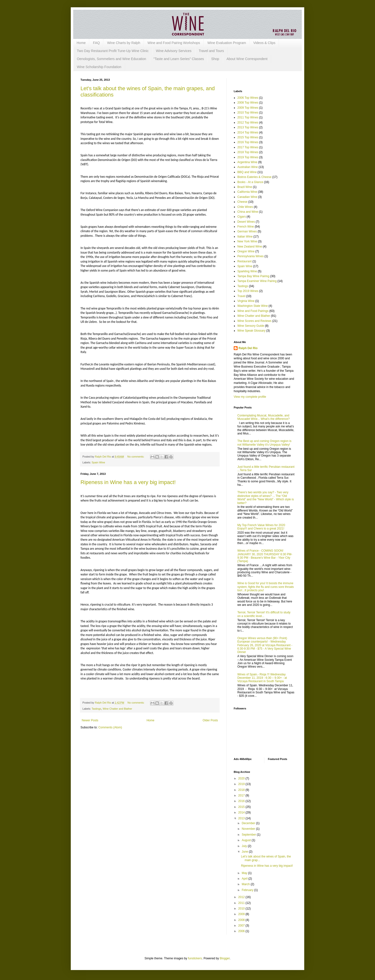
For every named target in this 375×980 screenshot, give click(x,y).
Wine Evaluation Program (227, 43)
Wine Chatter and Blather (117, 709)
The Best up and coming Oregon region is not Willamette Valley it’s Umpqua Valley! (264, 443)
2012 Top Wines (248, 123)
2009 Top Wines (248, 108)
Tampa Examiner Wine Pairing (257, 281)
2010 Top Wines (248, 113)
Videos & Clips (264, 43)
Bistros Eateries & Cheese (254, 177)
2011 (242, 903)
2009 (242, 914)
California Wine (247, 192)
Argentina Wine (247, 162)
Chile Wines (245, 207)
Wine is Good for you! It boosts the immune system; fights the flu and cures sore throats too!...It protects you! (266, 587)
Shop (215, 59)
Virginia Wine (246, 301)
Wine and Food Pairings (253, 311)
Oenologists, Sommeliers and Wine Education (112, 59)
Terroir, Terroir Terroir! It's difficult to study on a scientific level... (264, 614)
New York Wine (247, 241)
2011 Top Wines (248, 117)
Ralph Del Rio (248, 348)
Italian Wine (245, 237)
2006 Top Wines (248, 98)
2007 (242, 926)
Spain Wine (98, 462)
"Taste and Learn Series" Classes (179, 59)
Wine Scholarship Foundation (99, 67)
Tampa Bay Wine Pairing (253, 276)
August (247, 840)
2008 (242, 920)
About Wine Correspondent (247, 59)
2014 (242, 812)
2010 (242, 909)
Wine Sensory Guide (251, 326)
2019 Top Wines (248, 157)
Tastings (97, 709)
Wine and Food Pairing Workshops (174, 43)
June (245, 852)
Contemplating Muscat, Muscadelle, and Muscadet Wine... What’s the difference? (263, 417)
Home (81, 43)
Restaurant (245, 261)
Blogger (225, 958)
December (249, 823)
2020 (242, 778)
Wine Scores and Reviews (254, 321)
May (245, 873)
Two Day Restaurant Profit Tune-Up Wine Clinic (113, 51)
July (245, 846)
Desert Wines (246, 222)
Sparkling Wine (247, 271)
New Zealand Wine (250, 247)
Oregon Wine (246, 251)
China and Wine (248, 212)
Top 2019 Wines (248, 291)
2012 (242, 897)
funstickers (195, 958)
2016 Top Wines (248, 142)
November (249, 829)
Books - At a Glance (250, 182)
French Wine (246, 227)
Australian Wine (248, 167)
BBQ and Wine (247, 172)
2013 (242, 818)
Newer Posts (90, 720)
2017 (242, 795)
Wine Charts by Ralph (124, 43)
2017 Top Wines (248, 147)
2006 (242, 931)
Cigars (242, 217)
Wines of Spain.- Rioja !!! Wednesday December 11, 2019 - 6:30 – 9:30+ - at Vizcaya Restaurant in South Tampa (262, 678)
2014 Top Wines (248, 132)
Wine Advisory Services (174, 51)
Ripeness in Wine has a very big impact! (128, 482)
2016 (242, 801)
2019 (242, 784)
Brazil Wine (245, 187)
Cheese (242, 202)
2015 (242, 807)
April (245, 879)
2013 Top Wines (248, 127)
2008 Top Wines (248, 103)
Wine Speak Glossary (251, 331)
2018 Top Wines (248, 152)
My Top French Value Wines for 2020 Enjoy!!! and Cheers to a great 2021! (261, 527)
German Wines (247, 231)
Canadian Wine (247, 197)
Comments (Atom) (110, 727)
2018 (242, 790)
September (249, 835)
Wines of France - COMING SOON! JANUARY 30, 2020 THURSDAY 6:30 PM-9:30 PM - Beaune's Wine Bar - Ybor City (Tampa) (265, 556)
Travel (241, 296)
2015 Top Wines (248, 137)
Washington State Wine (253, 306)
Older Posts (210, 720)
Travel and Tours (211, 51)
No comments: (136, 457)
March (246, 884)
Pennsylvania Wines (250, 256)
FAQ (96, 43)
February (248, 890)
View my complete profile (250, 397)
